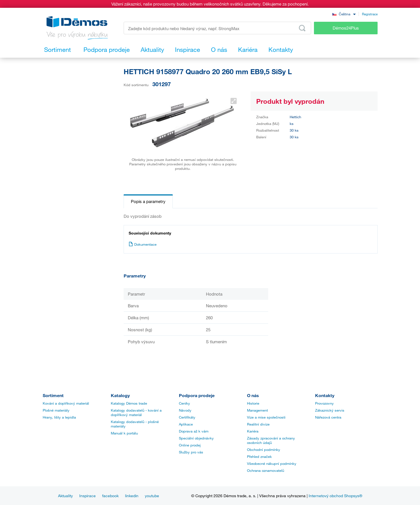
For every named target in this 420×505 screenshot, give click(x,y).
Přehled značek (259, 456)
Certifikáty (187, 417)
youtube (152, 496)
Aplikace (186, 424)
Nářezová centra (328, 417)
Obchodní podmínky (264, 450)
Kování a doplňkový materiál (66, 403)
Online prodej (190, 445)
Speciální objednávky (196, 438)
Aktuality (65, 496)
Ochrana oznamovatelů (266, 470)
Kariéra (253, 431)
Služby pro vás (191, 452)
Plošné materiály (56, 410)
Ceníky (184, 403)
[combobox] (344, 14)
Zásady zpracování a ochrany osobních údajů (271, 440)
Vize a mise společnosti (266, 417)
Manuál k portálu (124, 433)
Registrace (370, 14)
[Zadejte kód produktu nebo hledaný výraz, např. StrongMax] (218, 28)
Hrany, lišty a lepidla (59, 417)
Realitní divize (258, 424)
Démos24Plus (346, 28)
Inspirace (87, 496)
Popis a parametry (148, 201)
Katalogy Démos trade (129, 403)
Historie (253, 403)
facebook (110, 496)
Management (257, 410)
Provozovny (324, 403)
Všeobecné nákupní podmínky (272, 463)
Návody (185, 410)
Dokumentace (143, 244)
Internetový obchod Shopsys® (335, 496)
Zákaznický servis (330, 410)
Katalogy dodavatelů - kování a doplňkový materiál (136, 412)
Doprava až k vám (194, 431)
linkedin (132, 496)
